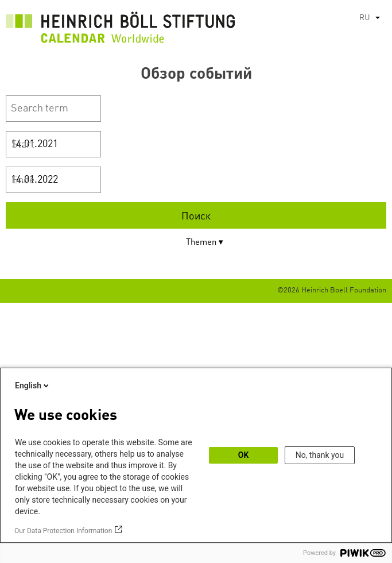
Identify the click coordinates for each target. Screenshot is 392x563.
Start (23, 145)
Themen (201, 243)
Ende (23, 180)
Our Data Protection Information (63, 531)
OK (244, 455)
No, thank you (320, 455)
